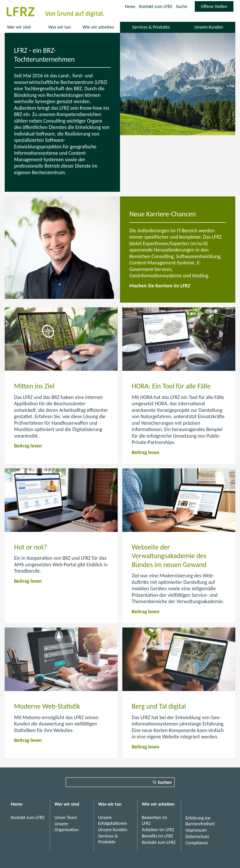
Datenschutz (197, 836)
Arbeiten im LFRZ (158, 830)
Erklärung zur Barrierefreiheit (200, 821)
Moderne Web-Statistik (47, 706)
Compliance (197, 843)
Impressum (196, 830)
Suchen (165, 782)
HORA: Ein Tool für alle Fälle (171, 386)
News (129, 6)
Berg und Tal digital (159, 706)
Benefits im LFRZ (157, 836)
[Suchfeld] (120, 782)
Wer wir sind (19, 27)
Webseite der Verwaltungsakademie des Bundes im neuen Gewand (169, 556)
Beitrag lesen (28, 446)
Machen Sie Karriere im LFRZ (160, 286)
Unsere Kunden (209, 27)
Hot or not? (30, 547)
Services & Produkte (151, 27)
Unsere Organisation (66, 827)
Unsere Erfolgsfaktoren (113, 820)
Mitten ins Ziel (34, 386)
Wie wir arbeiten (98, 27)
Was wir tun (59, 27)
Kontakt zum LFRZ (155, 6)
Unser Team (66, 817)
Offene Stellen (217, 8)
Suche (181, 6)
